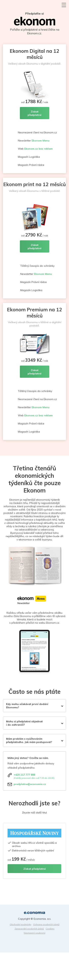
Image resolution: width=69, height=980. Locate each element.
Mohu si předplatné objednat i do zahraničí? (24, 723)
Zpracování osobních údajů (29, 929)
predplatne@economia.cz (30, 784)
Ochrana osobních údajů (46, 924)
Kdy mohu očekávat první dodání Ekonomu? (27, 706)
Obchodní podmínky (21, 924)
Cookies (50, 929)
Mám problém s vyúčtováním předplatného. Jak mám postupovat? (29, 740)
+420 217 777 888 (24, 775)
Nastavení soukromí (34, 933)
